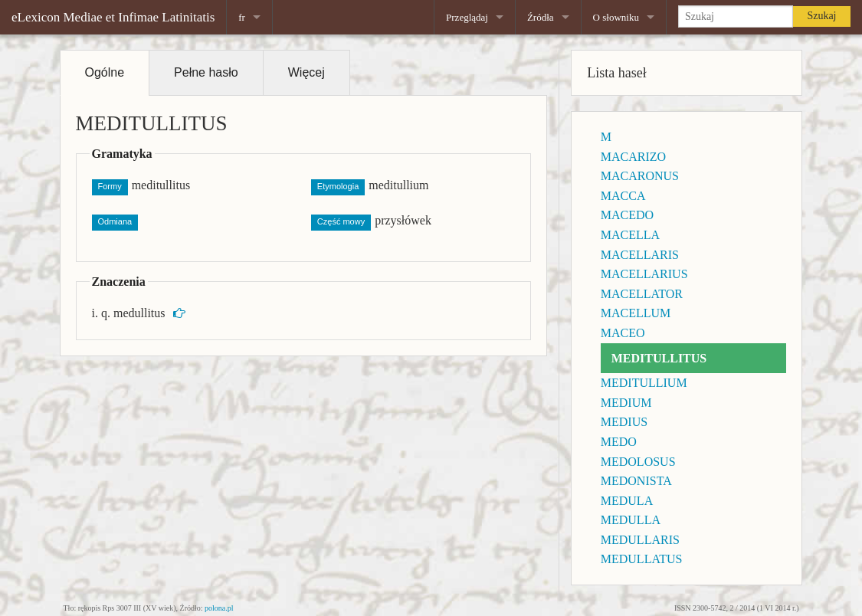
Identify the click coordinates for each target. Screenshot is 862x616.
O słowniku (616, 17)
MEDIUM (626, 403)
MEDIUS (624, 422)
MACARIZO (633, 157)
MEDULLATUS (642, 559)
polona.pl (219, 608)
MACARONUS (640, 176)
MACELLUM (636, 313)
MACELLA (630, 235)
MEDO (619, 442)
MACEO (623, 333)
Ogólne (105, 72)
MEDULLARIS (640, 540)
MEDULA (627, 501)
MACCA (623, 196)
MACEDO (627, 215)
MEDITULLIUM (644, 383)
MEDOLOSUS (638, 462)
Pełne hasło (206, 72)
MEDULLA (631, 520)
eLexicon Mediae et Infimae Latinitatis (113, 17)
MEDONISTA (636, 481)
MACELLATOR (642, 294)
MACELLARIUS (644, 274)
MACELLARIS (640, 255)
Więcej (306, 72)
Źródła (541, 17)
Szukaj (821, 16)
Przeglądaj (467, 17)
